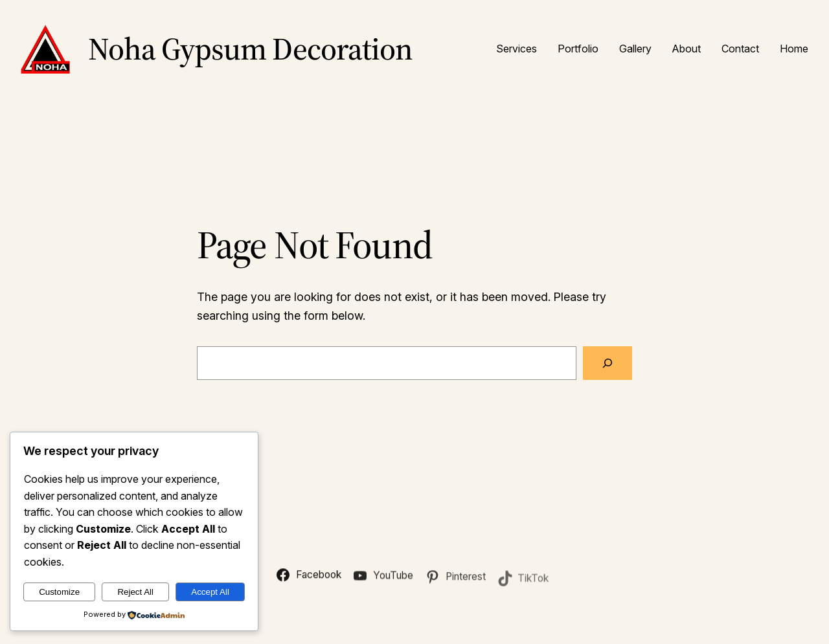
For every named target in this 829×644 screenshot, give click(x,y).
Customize (59, 592)
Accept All (210, 592)
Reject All (135, 592)
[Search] (608, 363)
